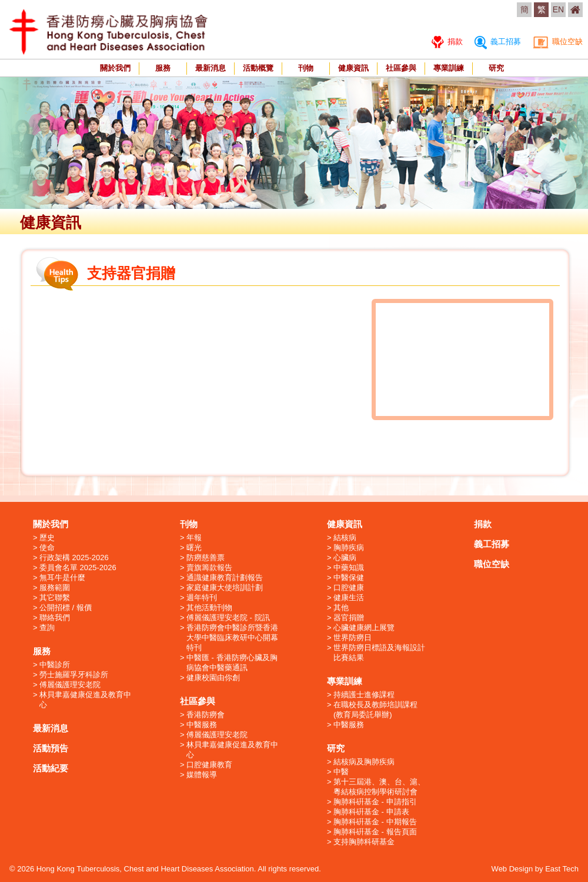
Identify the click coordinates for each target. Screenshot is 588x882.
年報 (194, 537)
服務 (163, 68)
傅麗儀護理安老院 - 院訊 (228, 618)
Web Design (512, 869)
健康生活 (349, 598)
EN (558, 9)
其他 (341, 608)
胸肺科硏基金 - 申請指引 (375, 802)
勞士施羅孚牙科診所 (74, 675)
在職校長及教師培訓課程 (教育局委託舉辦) (375, 710)
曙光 (194, 547)
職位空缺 (558, 41)
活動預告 (51, 748)
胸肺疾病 (349, 547)
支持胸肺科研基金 (364, 842)
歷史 (47, 537)
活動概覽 (258, 68)
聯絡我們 (55, 618)
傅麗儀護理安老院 (70, 685)
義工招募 (498, 41)
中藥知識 (349, 568)
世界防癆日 (353, 638)
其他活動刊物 (209, 608)
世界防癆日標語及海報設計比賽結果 (379, 653)
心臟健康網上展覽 (364, 628)
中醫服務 (202, 725)
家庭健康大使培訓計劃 (225, 588)
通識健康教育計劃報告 (225, 578)
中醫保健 (349, 578)
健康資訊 (353, 68)
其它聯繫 (55, 598)
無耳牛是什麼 (62, 578)
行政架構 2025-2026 (74, 558)
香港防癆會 (206, 715)
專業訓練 (449, 68)
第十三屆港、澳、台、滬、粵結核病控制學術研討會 (379, 787)
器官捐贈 (349, 618)
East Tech (562, 869)
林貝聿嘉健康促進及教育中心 (85, 700)
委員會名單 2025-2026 (78, 568)
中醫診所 (55, 665)
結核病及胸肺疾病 (364, 762)
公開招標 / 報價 (66, 608)
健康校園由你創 (213, 678)
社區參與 (401, 68)
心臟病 (345, 558)
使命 (47, 547)
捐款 (447, 41)
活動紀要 (51, 768)
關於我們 (115, 68)
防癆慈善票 (206, 558)
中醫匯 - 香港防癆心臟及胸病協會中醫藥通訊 (232, 663)
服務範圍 (55, 588)
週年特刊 (202, 598)
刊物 (306, 68)
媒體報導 (202, 775)
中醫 (341, 772)
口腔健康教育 (209, 765)
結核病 (345, 537)
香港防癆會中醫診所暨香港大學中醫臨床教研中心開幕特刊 (232, 638)
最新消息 (211, 68)
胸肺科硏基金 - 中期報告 (375, 822)
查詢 (47, 628)
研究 (496, 68)
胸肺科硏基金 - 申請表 (371, 812)
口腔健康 (349, 588)
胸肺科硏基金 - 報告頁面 (375, 832)
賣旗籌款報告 (209, 568)
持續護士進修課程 (364, 695)
